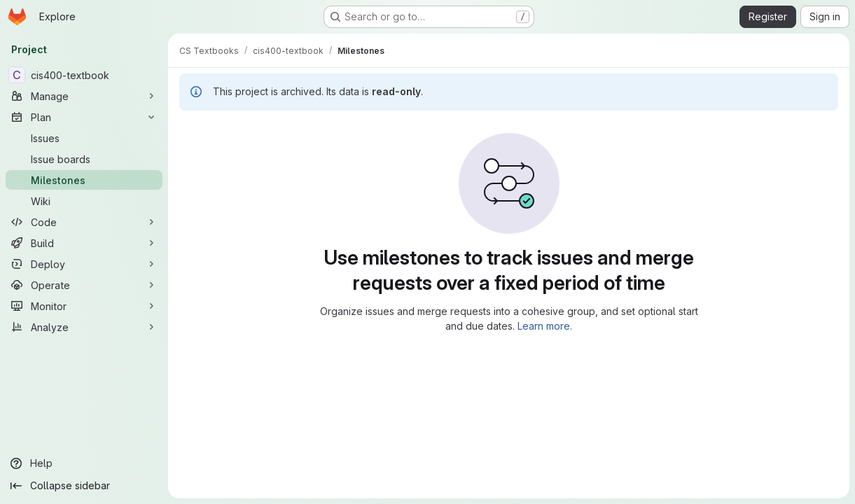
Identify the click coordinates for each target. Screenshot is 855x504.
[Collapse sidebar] (84, 486)
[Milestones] (84, 180)
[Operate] (84, 285)
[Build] (84, 243)
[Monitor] (84, 306)
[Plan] (84, 117)
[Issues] (84, 138)
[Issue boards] (84, 159)
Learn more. (545, 326)
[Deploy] (84, 264)
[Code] (84, 222)
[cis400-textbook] (84, 75)
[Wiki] (84, 201)
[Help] (84, 463)
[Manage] (84, 96)
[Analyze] (84, 327)
